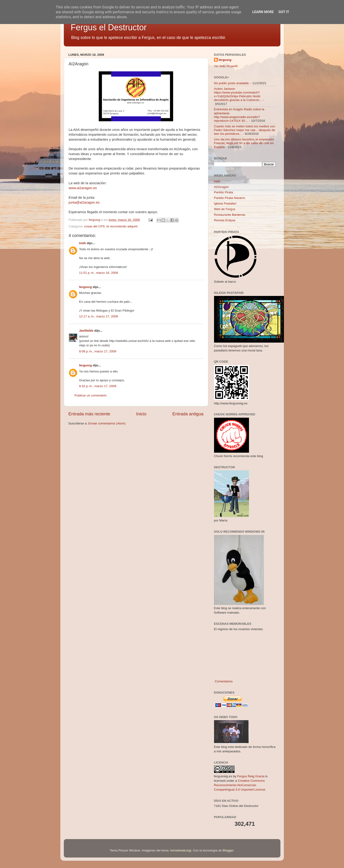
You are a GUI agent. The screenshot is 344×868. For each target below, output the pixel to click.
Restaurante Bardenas (230, 215)
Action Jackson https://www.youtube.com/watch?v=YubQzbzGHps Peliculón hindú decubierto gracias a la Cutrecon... (238, 94)
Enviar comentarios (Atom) (107, 423)
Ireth (83, 243)
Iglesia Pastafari (225, 203)
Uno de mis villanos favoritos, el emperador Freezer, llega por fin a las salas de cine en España (244, 143)
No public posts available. (232, 83)
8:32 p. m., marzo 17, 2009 (98, 386)
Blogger (228, 850)
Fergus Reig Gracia (251, 776)
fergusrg (86, 287)
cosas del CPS (94, 226)
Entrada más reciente (89, 414)
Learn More (263, 12)
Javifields (86, 331)
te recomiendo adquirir (122, 226)
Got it (284, 12)
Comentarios (223, 681)
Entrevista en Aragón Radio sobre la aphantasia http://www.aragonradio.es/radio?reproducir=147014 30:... (239, 115)
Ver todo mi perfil (226, 66)
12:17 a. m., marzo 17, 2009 (99, 316)
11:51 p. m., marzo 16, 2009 (99, 273)
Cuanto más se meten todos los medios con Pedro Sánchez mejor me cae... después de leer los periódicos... (245, 130)
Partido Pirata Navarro (230, 198)
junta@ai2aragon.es (84, 202)
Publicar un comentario (91, 395)
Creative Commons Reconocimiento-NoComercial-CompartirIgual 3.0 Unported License (240, 785)
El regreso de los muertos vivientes (238, 629)
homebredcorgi (181, 850)
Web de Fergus (225, 209)
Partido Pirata (224, 192)
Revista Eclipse (225, 220)
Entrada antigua (188, 414)
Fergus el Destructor (109, 27)
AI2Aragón (221, 187)
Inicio (141, 414)
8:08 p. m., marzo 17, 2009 (98, 351)
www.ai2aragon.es (83, 188)
